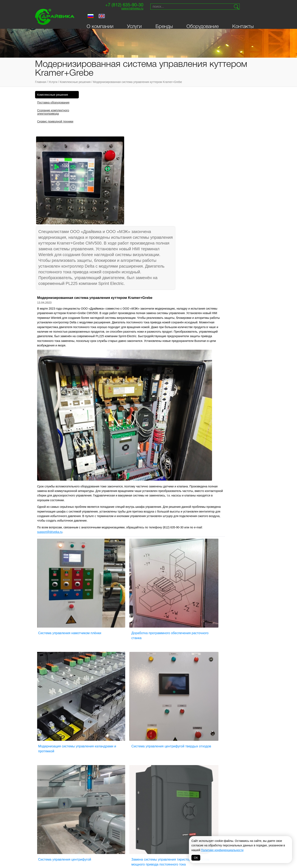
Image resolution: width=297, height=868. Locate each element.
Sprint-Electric (88, 820)
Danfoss (112, 842)
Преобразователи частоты (96, 718)
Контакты (243, 19)
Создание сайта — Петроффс (241, 756)
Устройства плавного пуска (194, 734)
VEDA (81, 836)
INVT (80, 831)
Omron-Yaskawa (117, 848)
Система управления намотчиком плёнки (110, 480)
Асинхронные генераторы (95, 723)
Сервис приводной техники (55, 121)
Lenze (169, 826)
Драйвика (84, 826)
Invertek (112, 837)
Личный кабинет (52, 744)
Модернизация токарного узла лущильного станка (169, 653)
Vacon (169, 820)
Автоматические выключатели (196, 744)
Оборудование (203, 19)
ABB (138, 836)
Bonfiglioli (143, 826)
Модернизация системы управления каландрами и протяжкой (227, 482)
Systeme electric (90, 841)
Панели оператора (138, 758)
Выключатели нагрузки (93, 780)
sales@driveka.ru (125, 9)
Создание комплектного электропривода (53, 112)
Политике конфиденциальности (222, 850)
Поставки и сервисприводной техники (243, 727)
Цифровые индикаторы (190, 739)
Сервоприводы (185, 718)
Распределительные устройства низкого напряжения (140, 766)
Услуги (134, 19)
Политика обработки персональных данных (148, 859)
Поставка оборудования (53, 103)
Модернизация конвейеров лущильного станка (105, 653)
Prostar (141, 831)
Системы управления (141, 775)
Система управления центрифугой (172, 564)
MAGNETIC (171, 848)
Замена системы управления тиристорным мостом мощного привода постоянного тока (230, 569)
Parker (199, 820)
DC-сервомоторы (138, 732)
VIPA (196, 826)
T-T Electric (114, 832)
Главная (41, 82)
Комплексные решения (75, 82)
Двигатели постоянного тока (98, 742)
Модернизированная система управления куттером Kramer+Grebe (137, 82)
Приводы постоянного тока (145, 737)
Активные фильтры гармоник (97, 766)
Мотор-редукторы (138, 718)
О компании (100, 19)
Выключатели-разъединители (98, 785)
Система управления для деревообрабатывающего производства (226, 655)
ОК (196, 858)
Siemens (141, 820)
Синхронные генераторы (192, 723)
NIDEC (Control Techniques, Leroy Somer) (119, 824)
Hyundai (141, 841)
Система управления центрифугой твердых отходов (110, 566)
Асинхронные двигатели (94, 728)
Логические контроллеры (95, 790)
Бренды (164, 19)
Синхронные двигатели (191, 728)
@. (95, 408)
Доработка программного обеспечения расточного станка (170, 480)
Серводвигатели (137, 750)
